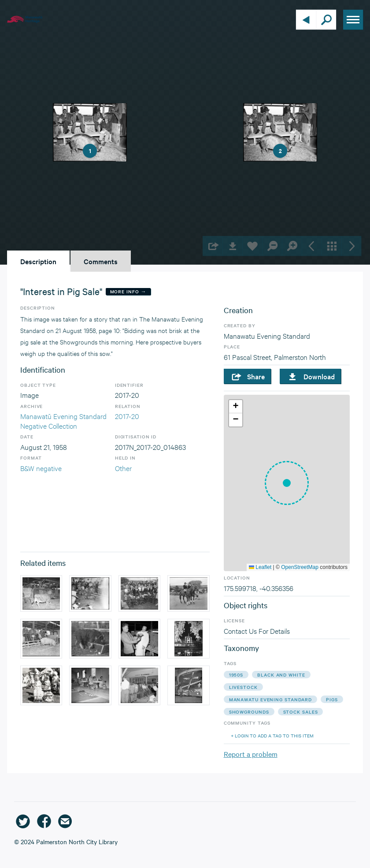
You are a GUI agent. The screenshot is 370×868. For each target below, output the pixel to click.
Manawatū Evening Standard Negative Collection (63, 421)
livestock (243, 687)
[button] (287, 483)
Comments (101, 261)
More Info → (128, 291)
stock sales (301, 712)
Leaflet (260, 567)
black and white (281, 675)
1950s (236, 675)
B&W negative (41, 468)
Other (123, 468)
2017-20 (127, 416)
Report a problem (251, 754)
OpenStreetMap (300, 567)
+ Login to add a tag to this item (272, 735)
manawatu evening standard (271, 699)
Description (38, 261)
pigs (332, 699)
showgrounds (249, 712)
